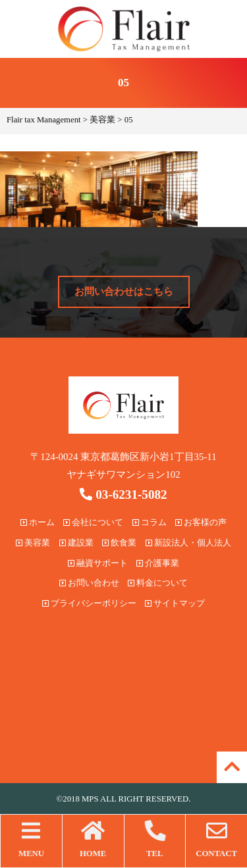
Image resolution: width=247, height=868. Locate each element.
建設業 (76, 543)
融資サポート (98, 563)
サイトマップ (175, 603)
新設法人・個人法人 (188, 543)
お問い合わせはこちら (124, 292)
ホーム (38, 523)
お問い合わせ (89, 583)
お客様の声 (201, 523)
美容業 (33, 543)
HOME (93, 839)
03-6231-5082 (123, 495)
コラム (150, 523)
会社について (93, 523)
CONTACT (216, 839)
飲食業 (119, 543)
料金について (158, 583)
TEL (155, 839)
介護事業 (158, 563)
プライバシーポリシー (89, 603)
